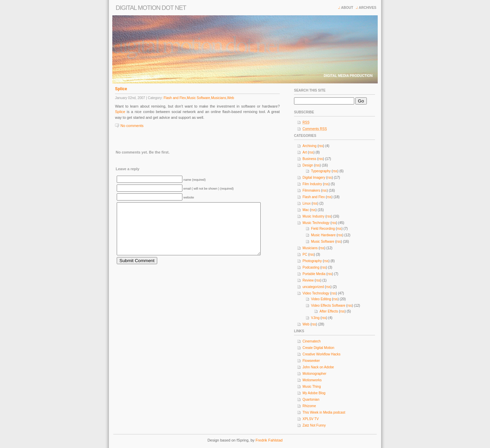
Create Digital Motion (318, 348)
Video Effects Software (328, 306)
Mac (306, 210)
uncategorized (313, 287)
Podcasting (311, 267)
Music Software (198, 98)
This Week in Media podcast (324, 412)
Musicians (218, 98)
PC (305, 254)
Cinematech (312, 341)
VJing (315, 318)
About (347, 8)
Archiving (309, 146)
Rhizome (309, 406)
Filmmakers (311, 190)
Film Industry (312, 184)
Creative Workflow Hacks (322, 354)
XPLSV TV (311, 419)
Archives (367, 8)
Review (308, 280)
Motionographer (314, 374)
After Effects (329, 311)
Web (230, 98)
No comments (132, 126)
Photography (312, 261)
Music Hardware (323, 235)
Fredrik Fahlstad (269, 440)
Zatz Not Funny (314, 425)
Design (308, 165)
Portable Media (314, 274)
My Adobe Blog (314, 393)
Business (309, 159)
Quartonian (311, 399)
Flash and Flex (175, 98)
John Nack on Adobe (318, 367)
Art (305, 152)
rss (321, 146)
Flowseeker (311, 361)
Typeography (321, 171)
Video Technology (316, 293)
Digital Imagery (314, 178)
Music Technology (316, 223)
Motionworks (312, 380)
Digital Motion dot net (151, 8)
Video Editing (321, 299)
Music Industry (313, 216)
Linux (307, 203)
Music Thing (312, 387)
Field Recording (323, 229)
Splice (121, 89)
